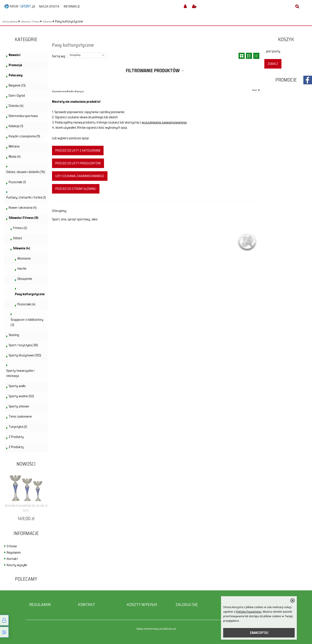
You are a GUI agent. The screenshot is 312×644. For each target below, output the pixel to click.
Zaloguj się (187, 605)
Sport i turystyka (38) (23, 345)
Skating (14, 335)
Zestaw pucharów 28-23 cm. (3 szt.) (26, 508)
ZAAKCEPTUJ (259, 633)
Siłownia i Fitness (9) (24, 218)
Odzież (18, 238)
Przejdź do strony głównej (76, 189)
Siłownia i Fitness (30, 22)
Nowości (15, 55)
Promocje (15, 65)
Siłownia (47, 22)
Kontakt (12, 559)
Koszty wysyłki (17, 565)
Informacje (72, 6)
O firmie (12, 546)
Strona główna (10, 22)
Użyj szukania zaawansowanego (80, 176)
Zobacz (273, 64)
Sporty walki (17, 386)
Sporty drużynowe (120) (25, 355)
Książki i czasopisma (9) (24, 136)
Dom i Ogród (17, 96)
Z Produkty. (16, 447)
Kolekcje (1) (16, 126)
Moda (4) (15, 157)
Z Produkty (16, 437)
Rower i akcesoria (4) (23, 208)
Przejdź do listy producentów (78, 163)
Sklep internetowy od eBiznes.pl (156, 629)
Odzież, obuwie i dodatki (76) (26, 172)
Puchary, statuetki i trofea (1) (26, 197)
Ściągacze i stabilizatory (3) (27, 322)
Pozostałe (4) (26, 304)
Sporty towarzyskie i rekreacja (20, 373)
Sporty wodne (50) (21, 396)
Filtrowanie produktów (153, 71)
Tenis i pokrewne (20, 417)
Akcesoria (24, 258)
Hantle (22, 269)
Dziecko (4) (16, 106)
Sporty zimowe (19, 406)
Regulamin (14, 553)
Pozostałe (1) (17, 182)
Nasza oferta (49, 6)
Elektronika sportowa (23, 116)
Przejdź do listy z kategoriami (78, 151)
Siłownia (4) (22, 248)
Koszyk (286, 39)
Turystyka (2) (18, 427)
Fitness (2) (20, 228)
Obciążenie (25, 279)
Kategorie (26, 39)
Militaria (14, 146)
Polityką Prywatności (249, 612)
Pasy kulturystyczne (30, 294)
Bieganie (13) (17, 85)
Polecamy (16, 75)
